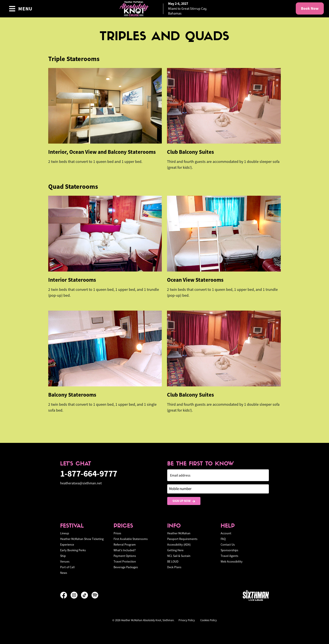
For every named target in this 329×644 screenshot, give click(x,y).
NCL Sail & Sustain (179, 556)
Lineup (65, 533)
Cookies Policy (208, 620)
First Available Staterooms (131, 539)
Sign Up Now (184, 501)
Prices (117, 533)
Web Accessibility (232, 561)
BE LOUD (173, 561)
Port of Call (67, 567)
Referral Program (125, 545)
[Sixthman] (256, 595)
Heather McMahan (179, 533)
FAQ (223, 539)
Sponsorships (229, 550)
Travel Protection (125, 561)
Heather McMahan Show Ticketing (82, 539)
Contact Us (228, 545)
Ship (63, 556)
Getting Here (175, 550)
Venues (65, 561)
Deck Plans (174, 567)
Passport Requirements (182, 539)
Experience (67, 545)
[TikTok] (86, 595)
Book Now (310, 8)
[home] (165, 9)
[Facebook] (65, 595)
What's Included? (125, 550)
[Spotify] (95, 595)
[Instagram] (76, 595)
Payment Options (125, 556)
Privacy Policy (187, 620)
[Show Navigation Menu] (21, 9)
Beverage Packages (126, 567)
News (64, 573)
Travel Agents (229, 556)
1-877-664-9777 (89, 474)
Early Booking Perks (73, 550)
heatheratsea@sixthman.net (81, 483)
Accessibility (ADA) (179, 545)
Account (226, 533)
